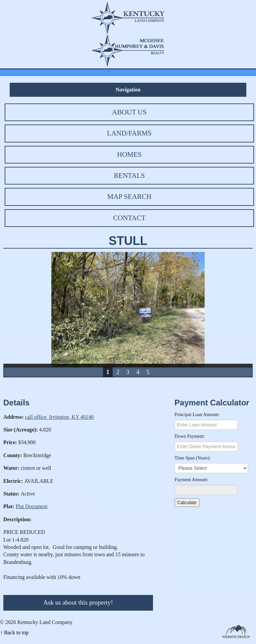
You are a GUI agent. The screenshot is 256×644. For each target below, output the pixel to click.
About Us (129, 112)
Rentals (129, 176)
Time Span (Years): (193, 458)
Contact (129, 218)
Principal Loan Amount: (197, 415)
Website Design (236, 636)
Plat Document (32, 506)
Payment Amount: (192, 480)
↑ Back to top (14, 632)
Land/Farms (129, 133)
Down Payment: (190, 436)
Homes (129, 154)
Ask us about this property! (78, 602)
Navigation (128, 90)
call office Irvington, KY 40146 (59, 417)
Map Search (129, 197)
